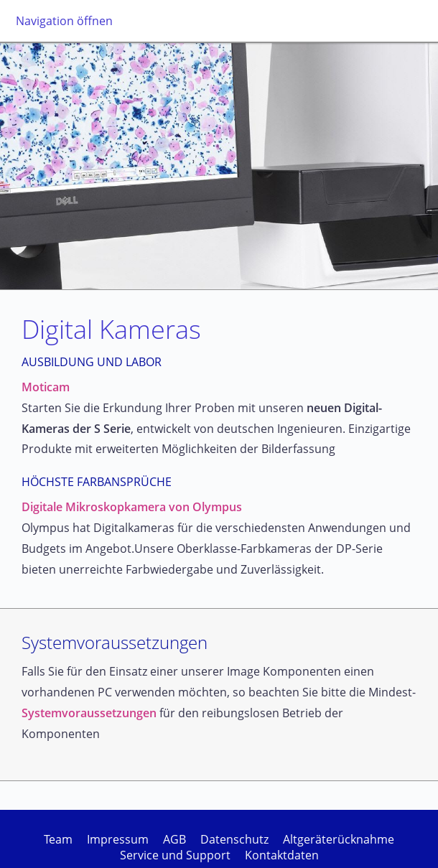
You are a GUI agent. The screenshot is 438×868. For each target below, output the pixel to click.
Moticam (46, 387)
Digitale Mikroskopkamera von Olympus (132, 507)
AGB (174, 839)
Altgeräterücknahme (339, 839)
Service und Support (175, 855)
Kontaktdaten (282, 855)
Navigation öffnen (64, 21)
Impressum (118, 839)
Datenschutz (234, 839)
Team (58, 839)
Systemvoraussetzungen (89, 713)
